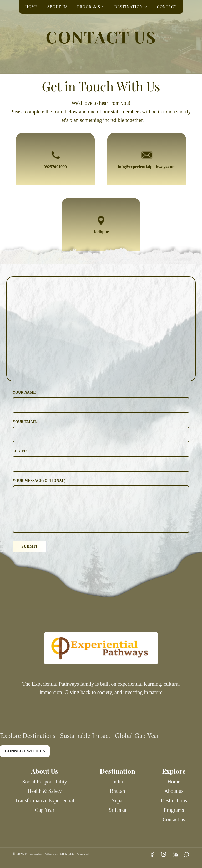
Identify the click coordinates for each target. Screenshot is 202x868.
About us (174, 791)
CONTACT (167, 7)
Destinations (174, 800)
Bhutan (118, 791)
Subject (21, 451)
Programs (174, 810)
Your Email (25, 422)
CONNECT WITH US (25, 751)
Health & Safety (45, 791)
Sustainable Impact (85, 736)
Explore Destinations (28, 736)
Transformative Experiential (45, 800)
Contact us (174, 819)
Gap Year (44, 810)
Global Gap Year (137, 736)
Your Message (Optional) (39, 481)
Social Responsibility (45, 782)
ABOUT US (57, 7)
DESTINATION (131, 7)
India (117, 782)
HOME (32, 7)
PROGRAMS (91, 7)
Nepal (118, 800)
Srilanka (117, 810)
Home (174, 782)
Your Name (24, 392)
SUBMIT (30, 546)
